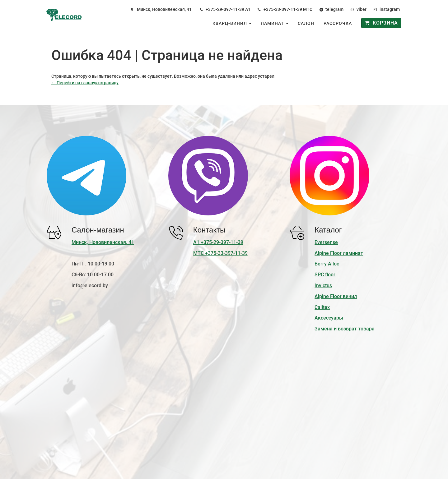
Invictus (323, 286)
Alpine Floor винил (336, 296)
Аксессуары (329, 318)
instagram (390, 9)
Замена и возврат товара (345, 329)
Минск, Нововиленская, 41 (164, 9)
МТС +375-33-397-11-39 (220, 253)
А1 (248, 9)
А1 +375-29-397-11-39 (218, 242)
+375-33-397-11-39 (283, 9)
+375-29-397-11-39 (225, 9)
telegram (334, 9)
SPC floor (325, 275)
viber (362, 9)
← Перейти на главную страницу (85, 83)
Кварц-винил (232, 23)
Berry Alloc (327, 264)
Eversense (326, 242)
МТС (308, 9)
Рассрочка (338, 23)
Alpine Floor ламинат (339, 253)
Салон (306, 23)
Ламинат (275, 23)
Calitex (322, 307)
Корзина (381, 23)
